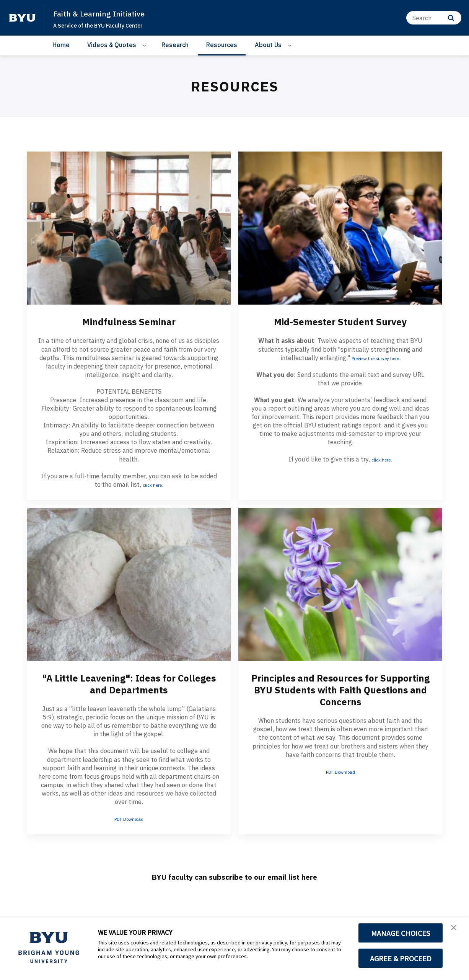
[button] (456, 931)
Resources (222, 45)
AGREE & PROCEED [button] (401, 958)
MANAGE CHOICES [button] (401, 933)
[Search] (434, 18)
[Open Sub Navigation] (146, 45)
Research (175, 45)
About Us (268, 45)
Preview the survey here (375, 358)
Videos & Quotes (112, 45)
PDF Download (129, 819)
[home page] (22, 18)
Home (61, 45)
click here (152, 484)
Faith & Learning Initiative (108, 13)
